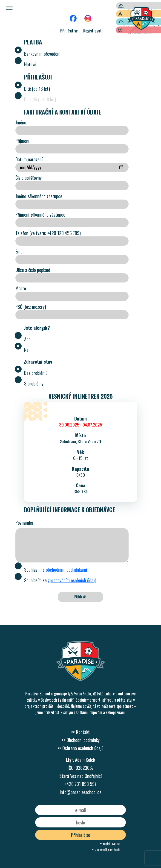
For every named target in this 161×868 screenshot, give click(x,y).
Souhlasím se (56, 580)
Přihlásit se (69, 31)
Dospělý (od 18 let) (36, 99)
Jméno (72, 127)
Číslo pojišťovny (72, 182)
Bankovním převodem (38, 53)
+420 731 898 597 (80, 784)
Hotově (26, 64)
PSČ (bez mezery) (72, 311)
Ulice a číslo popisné (72, 274)
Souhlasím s (51, 569)
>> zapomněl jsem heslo (106, 849)
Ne (22, 349)
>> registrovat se (110, 843)
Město (72, 293)
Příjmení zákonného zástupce (72, 219)
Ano (23, 338)
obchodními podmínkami (66, 570)
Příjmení (72, 145)
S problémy (29, 383)
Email (72, 256)
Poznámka (24, 522)
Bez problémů (32, 372)
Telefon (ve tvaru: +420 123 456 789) (72, 238)
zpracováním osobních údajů (72, 580)
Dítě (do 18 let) (33, 88)
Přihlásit (80, 597)
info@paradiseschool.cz (80, 792)
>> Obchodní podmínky (81, 740)
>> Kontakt (80, 732)
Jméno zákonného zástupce (72, 201)
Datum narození (72, 164)
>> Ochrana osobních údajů (80, 748)
